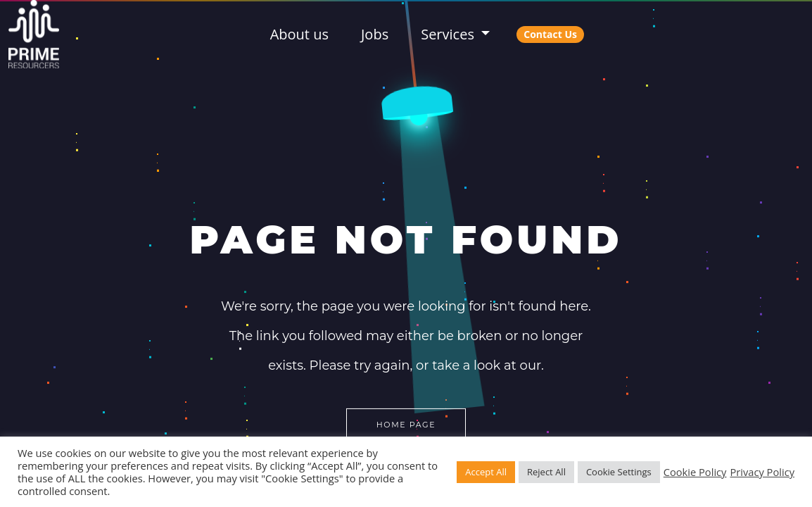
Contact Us (550, 34)
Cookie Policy (695, 472)
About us (299, 34)
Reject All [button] (546, 472)
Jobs (375, 34)
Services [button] (449, 34)
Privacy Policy (762, 472)
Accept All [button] (486, 472)
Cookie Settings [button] (619, 472)
